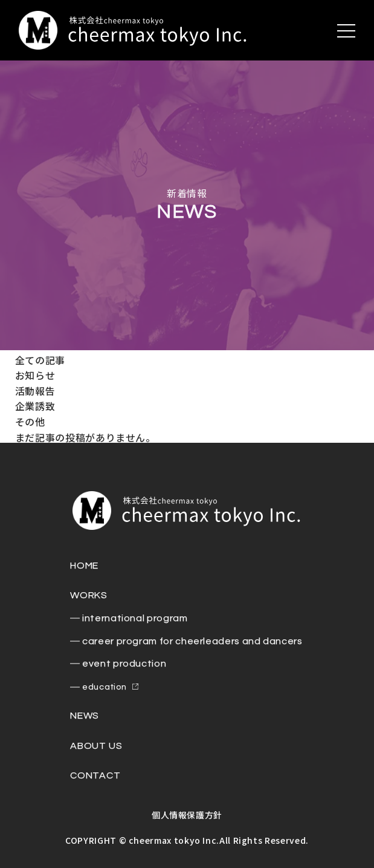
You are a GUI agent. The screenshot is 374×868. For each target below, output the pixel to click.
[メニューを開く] (346, 31)
